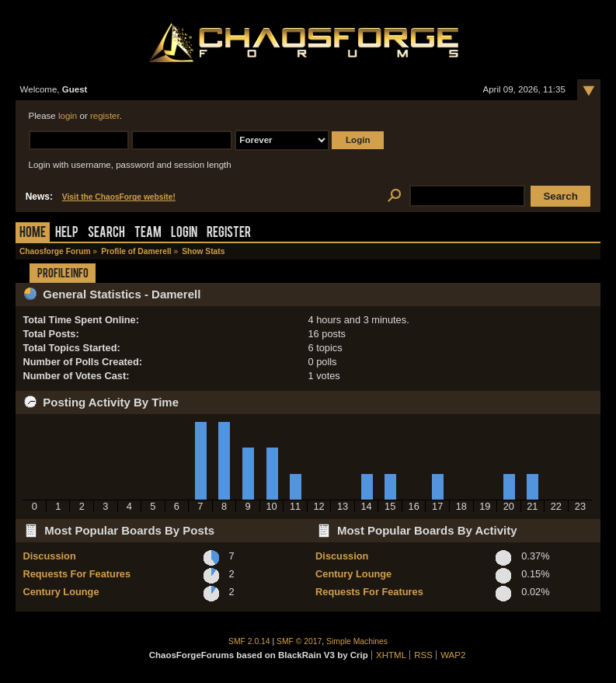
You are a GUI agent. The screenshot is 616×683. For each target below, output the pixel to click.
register (105, 116)
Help (67, 233)
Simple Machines (357, 641)
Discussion (49, 556)
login (68, 116)
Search (106, 233)
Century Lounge (61, 592)
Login (184, 233)
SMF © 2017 (299, 641)
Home (33, 233)
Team (148, 233)
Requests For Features (77, 574)
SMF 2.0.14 (249, 641)
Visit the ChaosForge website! (119, 197)
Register (229, 233)
